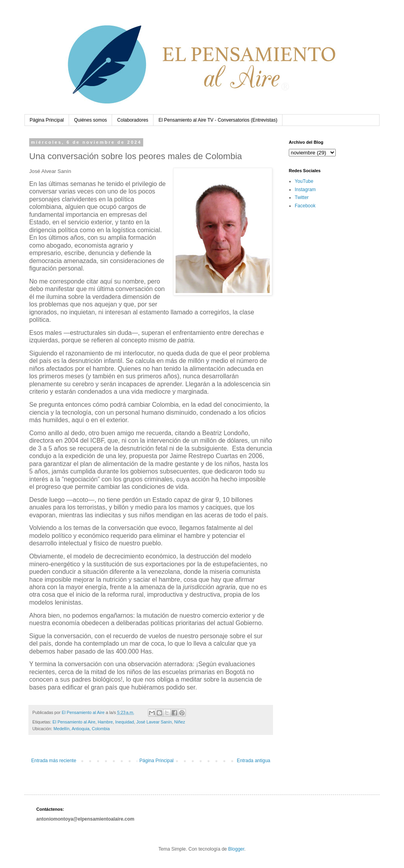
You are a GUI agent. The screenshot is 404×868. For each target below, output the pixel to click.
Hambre (105, 722)
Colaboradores (133, 120)
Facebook (305, 206)
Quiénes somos (91, 120)
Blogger (236, 849)
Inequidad (124, 722)
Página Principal (47, 120)
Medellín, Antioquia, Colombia (81, 729)
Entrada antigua (253, 761)
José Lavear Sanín (154, 722)
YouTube (304, 181)
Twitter (302, 197)
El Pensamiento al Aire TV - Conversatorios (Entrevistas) (218, 120)
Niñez (180, 722)
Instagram (305, 190)
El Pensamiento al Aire (74, 722)
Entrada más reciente (54, 761)
